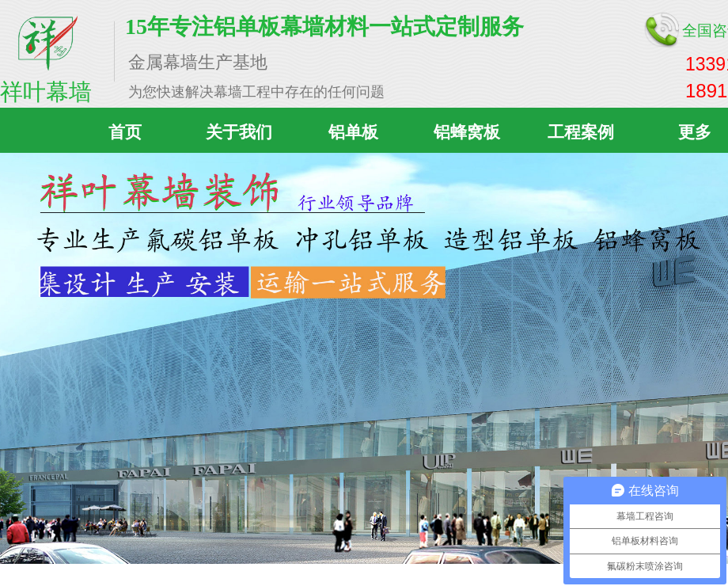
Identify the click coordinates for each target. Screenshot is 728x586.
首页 (125, 132)
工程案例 (581, 132)
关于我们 (239, 132)
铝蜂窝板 (467, 132)
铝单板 (353, 132)
